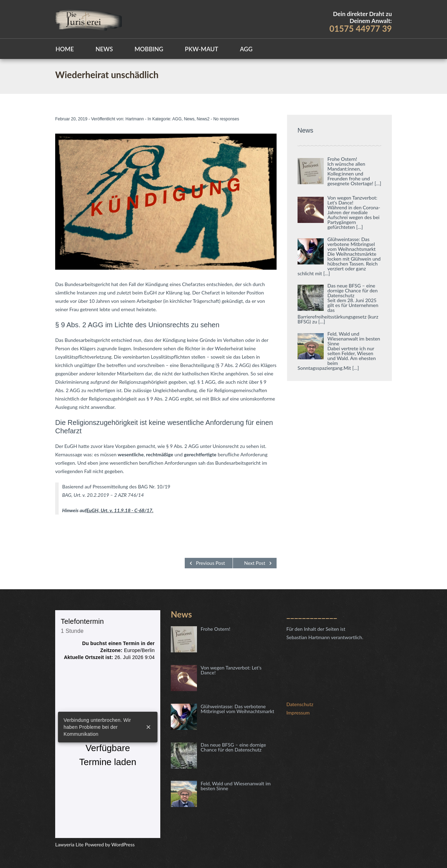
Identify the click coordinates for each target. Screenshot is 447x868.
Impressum (298, 713)
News (104, 49)
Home (65, 49)
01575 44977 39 (361, 28)
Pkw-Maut (201, 49)
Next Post (255, 563)
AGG (246, 49)
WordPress (122, 844)
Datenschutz (300, 704)
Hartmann (135, 119)
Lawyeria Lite (70, 844)
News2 (203, 119)
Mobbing (149, 49)
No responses (226, 119)
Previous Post (210, 563)
